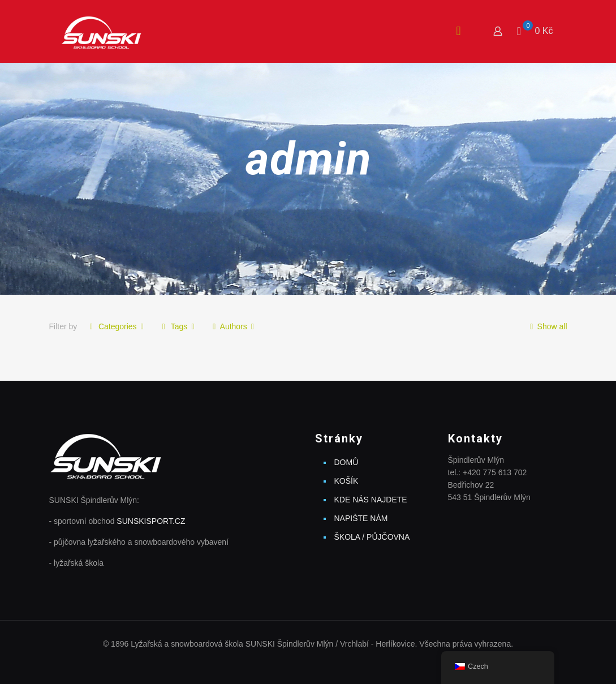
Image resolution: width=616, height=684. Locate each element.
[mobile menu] (458, 31)
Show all (547, 326)
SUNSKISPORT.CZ (151, 521)
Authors (233, 326)
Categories (117, 326)
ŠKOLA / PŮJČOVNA (372, 537)
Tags (178, 326)
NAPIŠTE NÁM (361, 518)
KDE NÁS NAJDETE (371, 500)
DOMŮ (346, 462)
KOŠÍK (346, 481)
